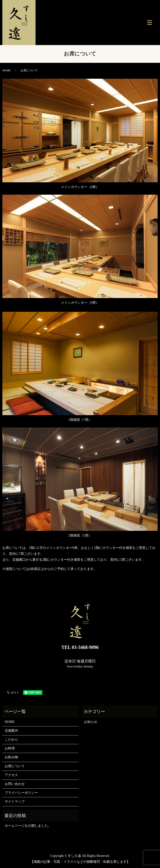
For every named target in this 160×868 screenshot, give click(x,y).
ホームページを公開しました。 (28, 826)
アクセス (11, 775)
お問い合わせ (15, 784)
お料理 (10, 748)
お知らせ (91, 722)
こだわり (11, 740)
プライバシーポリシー (21, 793)
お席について (15, 766)
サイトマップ (15, 801)
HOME (7, 70)
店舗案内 (11, 731)
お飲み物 (11, 757)
